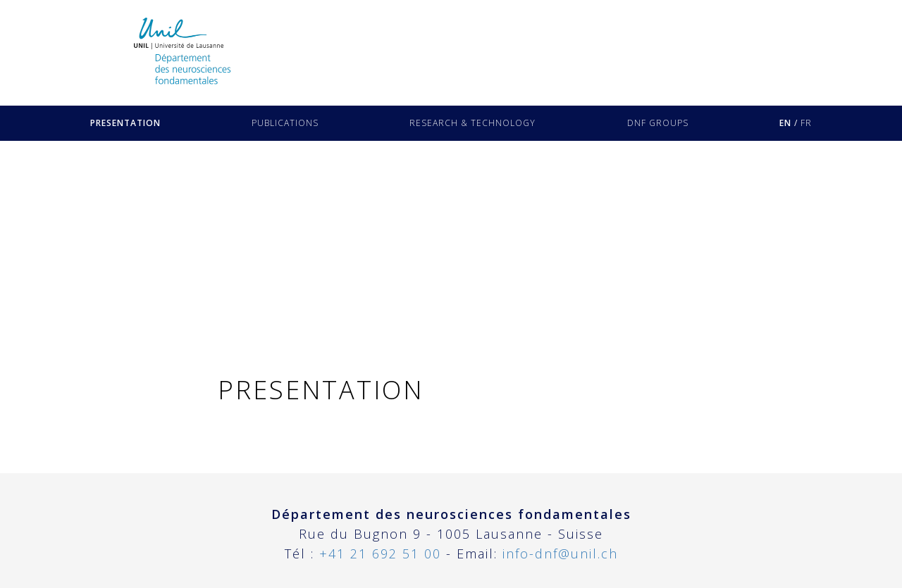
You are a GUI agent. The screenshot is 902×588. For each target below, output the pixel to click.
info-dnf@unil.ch (560, 553)
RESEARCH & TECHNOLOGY (472, 123)
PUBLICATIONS (285, 123)
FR (806, 123)
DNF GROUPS (658, 123)
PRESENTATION (125, 123)
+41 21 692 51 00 (380, 553)
